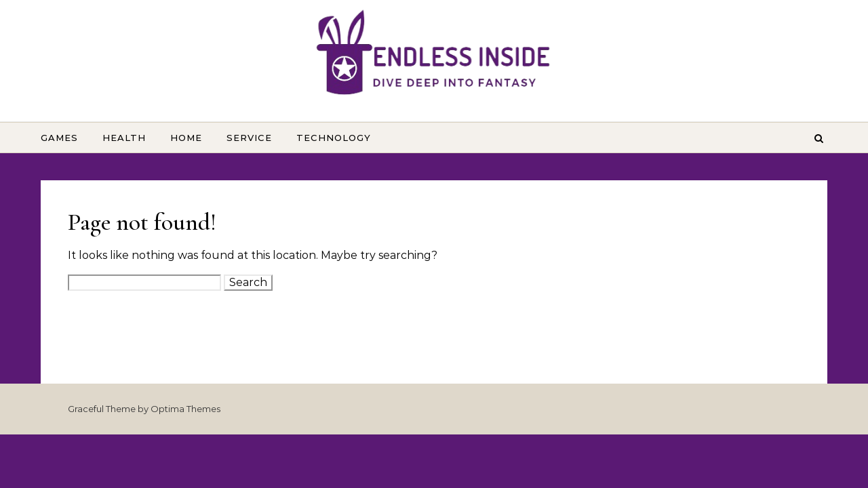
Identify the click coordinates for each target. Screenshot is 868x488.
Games (59, 138)
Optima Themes (185, 409)
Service (249, 138)
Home (186, 138)
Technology (334, 138)
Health (124, 138)
